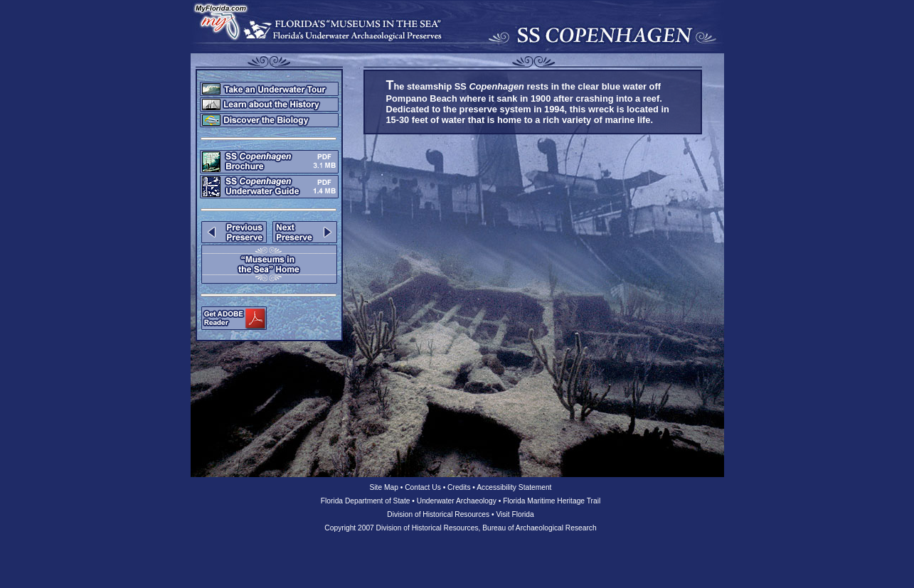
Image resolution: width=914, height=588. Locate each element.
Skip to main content (0, 0)
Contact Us (423, 487)
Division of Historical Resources (438, 514)
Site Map (384, 487)
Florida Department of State (366, 501)
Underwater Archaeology (457, 501)
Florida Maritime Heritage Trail (552, 501)
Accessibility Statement (514, 487)
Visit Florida (515, 514)
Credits (459, 487)
